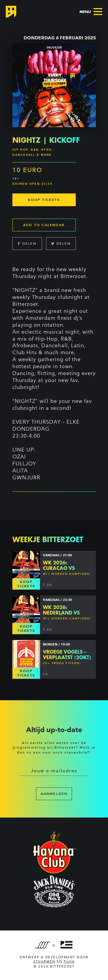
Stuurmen (44, 962)
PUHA (69, 962)
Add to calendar (44, 225)
